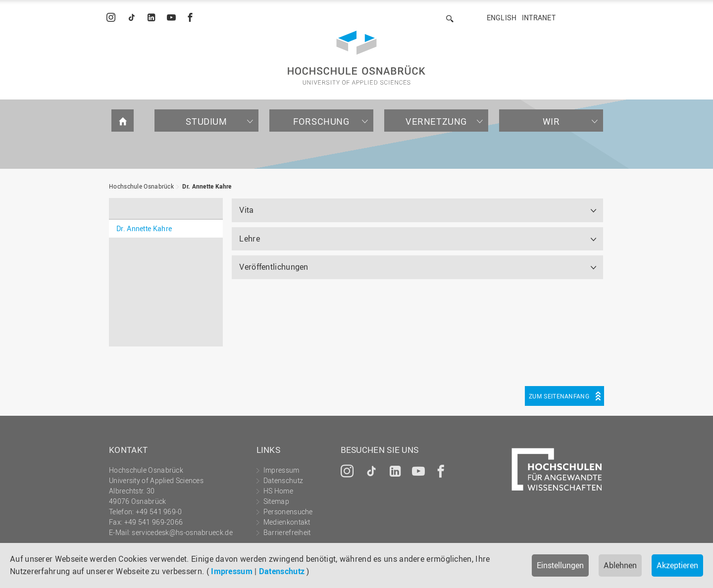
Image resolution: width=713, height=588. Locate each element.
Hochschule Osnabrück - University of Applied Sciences (356, 58)
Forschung (321, 121)
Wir (551, 121)
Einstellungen (560, 565)
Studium (206, 121)
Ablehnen (620, 565)
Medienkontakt (287, 522)
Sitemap (276, 501)
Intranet (539, 18)
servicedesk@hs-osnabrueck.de (182, 532)
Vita (246, 210)
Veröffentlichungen (274, 267)
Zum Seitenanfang (559, 396)
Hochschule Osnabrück (141, 186)
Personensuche (288, 512)
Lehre (250, 239)
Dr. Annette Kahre (207, 186)
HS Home (278, 491)
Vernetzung (436, 121)
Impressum (232, 571)
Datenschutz (282, 571)
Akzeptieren (677, 565)
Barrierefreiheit (287, 532)
